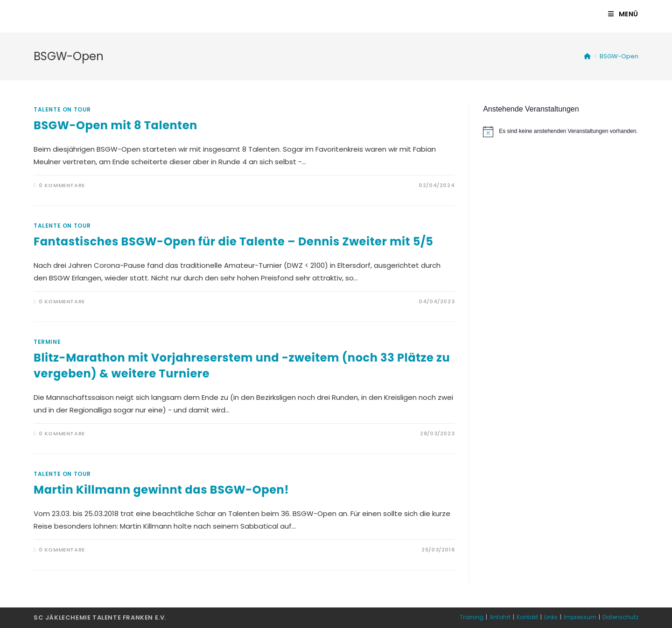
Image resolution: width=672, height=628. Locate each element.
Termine (47, 342)
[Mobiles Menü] (623, 14)
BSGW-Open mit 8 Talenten (115, 125)
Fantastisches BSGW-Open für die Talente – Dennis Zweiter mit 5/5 (234, 241)
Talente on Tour (62, 109)
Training (472, 617)
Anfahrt (500, 617)
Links (551, 617)
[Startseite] (587, 56)
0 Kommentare (62, 185)
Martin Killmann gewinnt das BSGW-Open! (161, 490)
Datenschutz (620, 617)
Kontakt (527, 617)
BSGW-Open (619, 56)
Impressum (580, 617)
